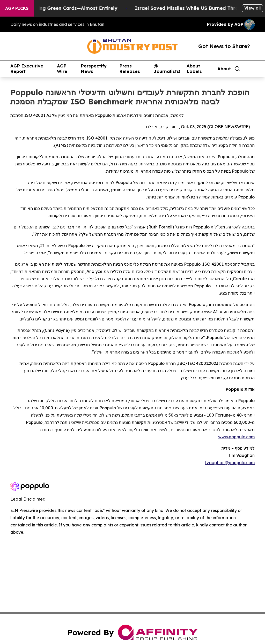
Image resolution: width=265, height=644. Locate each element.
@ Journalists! (167, 69)
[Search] (237, 69)
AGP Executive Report (27, 69)
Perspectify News (94, 69)
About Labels (194, 69)
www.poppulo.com (236, 437)
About (224, 69)
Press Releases (130, 69)
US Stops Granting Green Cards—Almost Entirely (75, 8)
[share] (251, 69)
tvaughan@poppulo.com (230, 463)
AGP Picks (17, 8)
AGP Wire (62, 69)
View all (252, 8)
